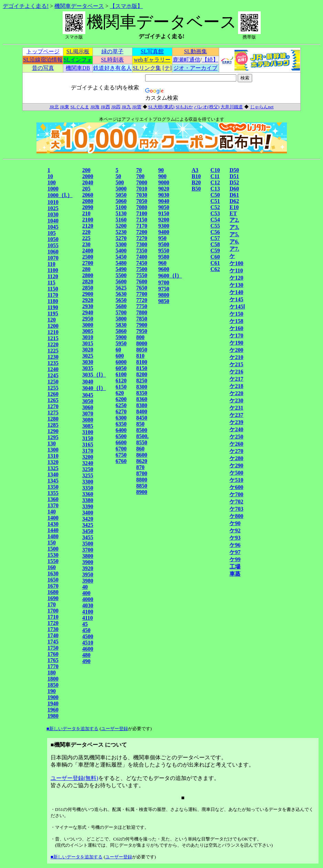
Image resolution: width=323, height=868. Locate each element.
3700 (88, 550)
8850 (142, 486)
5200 (121, 226)
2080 (88, 201)
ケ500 (236, 473)
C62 (215, 269)
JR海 (95, 107)
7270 (142, 238)
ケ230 (236, 400)
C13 (215, 189)
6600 (121, 442)
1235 (53, 363)
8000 (142, 343)
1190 (53, 307)
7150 (142, 220)
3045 (88, 395)
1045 (53, 227)
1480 (53, 536)
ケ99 (235, 559)
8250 (142, 381)
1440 (53, 530)
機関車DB (78, 68)
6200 (121, 399)
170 (52, 604)
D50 (234, 170)
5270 (121, 238)
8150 (142, 368)
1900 (53, 697)
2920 (88, 300)
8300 (142, 387)
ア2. (234, 220)
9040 (164, 201)
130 (52, 443)
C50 (215, 195)
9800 (164, 295)
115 (51, 283)
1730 (53, 629)
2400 (88, 251)
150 (52, 542)
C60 (215, 257)
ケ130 (236, 285)
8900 (142, 492)
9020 (164, 189)
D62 (234, 201)
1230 (53, 357)
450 (86, 630)
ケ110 (236, 270)
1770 (53, 666)
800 (140, 337)
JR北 (54, 107)
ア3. (234, 227)
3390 (88, 506)
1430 (53, 524)
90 (161, 170)
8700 (142, 473)
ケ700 (236, 494)
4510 (88, 643)
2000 (88, 176)
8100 (142, 362)
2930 (88, 306)
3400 (88, 513)
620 (120, 393)
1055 (53, 245)
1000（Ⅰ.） (60, 195)
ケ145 (236, 299)
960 (162, 263)
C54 (215, 220)
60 (118, 350)
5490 (121, 269)
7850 (142, 319)
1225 (53, 351)
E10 (234, 207)
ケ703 (236, 509)
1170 (53, 295)
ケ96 (235, 545)
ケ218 (236, 386)
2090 (88, 207)
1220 (53, 344)
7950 (142, 331)
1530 (53, 555)
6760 (121, 461)
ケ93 (235, 538)
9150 (164, 213)
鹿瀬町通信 (186, 60)
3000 (88, 325)
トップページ (43, 51)
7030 (142, 195)
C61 (215, 263)
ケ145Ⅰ (237, 307)
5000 (121, 189)
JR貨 (137, 107)
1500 (53, 549)
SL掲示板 (78, 51)
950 (162, 238)
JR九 (126, 107)
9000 (164, 182)
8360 (142, 399)
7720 (142, 300)
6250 (121, 405)
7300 (142, 244)
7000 (142, 182)
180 (52, 672)
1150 (53, 289)
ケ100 (236, 263)
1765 (53, 660)
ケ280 (236, 458)
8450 (142, 418)
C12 (215, 182)
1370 (53, 505)
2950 (88, 319)
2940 (88, 312)
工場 (235, 567)
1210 (53, 332)
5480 (121, 263)
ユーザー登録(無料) (74, 778)
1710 (53, 617)
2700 (88, 263)
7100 (142, 213)
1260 (53, 394)
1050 (53, 239)
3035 (88, 368)
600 (120, 356)
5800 (121, 319)
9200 (164, 220)
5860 (121, 331)
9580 (164, 257)
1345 (53, 481)
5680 (121, 306)
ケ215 (236, 364)
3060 (88, 407)
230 (86, 244)
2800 (88, 275)
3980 (88, 581)
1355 (53, 493)
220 (86, 232)
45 (85, 624)
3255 (88, 475)
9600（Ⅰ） (170, 276)
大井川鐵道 (232, 107)
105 (52, 233)
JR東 (64, 107)
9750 (164, 289)
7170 (142, 226)
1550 (53, 561)
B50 (196, 189)
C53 (215, 213)
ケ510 (236, 480)
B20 (196, 182)
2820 (88, 281)
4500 (88, 636)
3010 (88, 337)
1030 (53, 214)
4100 (88, 612)
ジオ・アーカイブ (195, 68)
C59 (215, 251)
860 (140, 449)
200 (86, 170)
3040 (88, 382)
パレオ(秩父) (207, 107)
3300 (88, 482)
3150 (88, 438)
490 (86, 661)
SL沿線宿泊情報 (43, 60)
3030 (88, 362)
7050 (142, 201)
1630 (53, 573)
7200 (142, 232)
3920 (88, 568)
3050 (88, 401)
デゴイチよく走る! (26, 6)
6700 (121, 449)
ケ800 (236, 516)
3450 (88, 531)
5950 (121, 343)
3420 (88, 519)
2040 (88, 182)
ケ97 (235, 552)
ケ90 (235, 523)
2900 (88, 294)
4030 (88, 605)
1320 (53, 462)
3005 (88, 331)
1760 (53, 654)
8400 (142, 411)
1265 (53, 400)
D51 (234, 176)
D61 (234, 195)
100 (52, 182)
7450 (142, 263)
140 (52, 512)
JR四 (116, 107)
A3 (195, 170)
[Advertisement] (24, 269)
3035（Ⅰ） (94, 375)
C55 (215, 226)
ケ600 (236, 487)
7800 (142, 312)
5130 (121, 213)
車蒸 (235, 574)
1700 (53, 611)
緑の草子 (112, 51)
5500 (121, 275)
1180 (53, 301)
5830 (121, 325)
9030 (164, 195)
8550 (142, 442)
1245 (53, 375)
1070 (53, 258)
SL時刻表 (112, 60)
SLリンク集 (147, 68)
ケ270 (236, 451)
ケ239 (236, 422)
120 (52, 320)
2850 (88, 288)
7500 (142, 269)
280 (86, 269)
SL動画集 (196, 51)
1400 (53, 518)
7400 (142, 257)
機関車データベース (79, 6)
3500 (88, 544)
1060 (53, 252)
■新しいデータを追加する (72, 729)
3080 (88, 420)
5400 (121, 251)
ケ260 (236, 444)
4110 (88, 618)
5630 (121, 294)
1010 (53, 202)
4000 (88, 599)
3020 (88, 350)
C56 (215, 232)
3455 (88, 537)
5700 (121, 312)
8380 (142, 405)
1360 (53, 499)
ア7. (234, 249)
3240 (88, 463)
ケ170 (236, 335)
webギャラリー (152, 60)
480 (86, 655)
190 (52, 691)
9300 (164, 226)
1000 (53, 189)
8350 (142, 393)
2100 (88, 220)
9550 (164, 251)
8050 (142, 350)
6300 (121, 418)
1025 (53, 208)
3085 (88, 426)
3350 (88, 488)
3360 (88, 494)
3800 (88, 556)
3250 (88, 469)
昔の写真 (43, 68)
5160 (121, 220)
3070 (88, 414)
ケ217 (236, 379)
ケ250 (236, 437)
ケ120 (236, 278)
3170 (88, 451)
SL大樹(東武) (161, 107)
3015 (88, 343)
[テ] (167, 68)
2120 (88, 226)
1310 (53, 456)
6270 (121, 411)
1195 (53, 313)
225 (86, 238)
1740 (53, 635)
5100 (121, 207)
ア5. (234, 234)
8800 (142, 480)
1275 (53, 413)
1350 (53, 487)
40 (85, 587)
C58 (215, 244)
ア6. (234, 242)
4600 (88, 649)
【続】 (210, 60)
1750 (53, 648)
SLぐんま (80, 107)
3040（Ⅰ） (94, 388)
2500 (88, 257)
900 (162, 176)
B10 (196, 176)
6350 (121, 424)
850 (140, 424)
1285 (53, 425)
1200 (53, 326)
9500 (164, 244)
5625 (121, 288)
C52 (215, 207)
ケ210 (236, 357)
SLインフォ (78, 60)
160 (52, 567)
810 (140, 356)
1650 (53, 580)
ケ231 (236, 408)
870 (140, 467)
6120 (121, 381)
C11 (215, 176)
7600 (142, 281)
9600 (164, 269)
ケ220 (236, 393)
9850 (164, 301)
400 (86, 593)
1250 (53, 382)
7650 (142, 288)
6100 (121, 374)
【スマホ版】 (126, 6)
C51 (215, 201)
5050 (121, 195)
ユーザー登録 (115, 729)
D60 (234, 189)
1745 (53, 642)
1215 (53, 338)
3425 (88, 525)
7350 (142, 251)
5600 (121, 281)
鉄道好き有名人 (112, 68)
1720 (53, 623)
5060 (121, 201)
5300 (121, 244)
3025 (88, 356)
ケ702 (236, 502)
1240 (53, 369)
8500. (142, 436)
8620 (142, 461)
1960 (53, 710)
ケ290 (236, 465)
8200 (142, 374)
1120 (53, 276)
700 (140, 176)
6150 (121, 387)
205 (86, 189)
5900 (121, 337)
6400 (121, 430)
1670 (53, 586)
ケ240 (236, 429)
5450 (121, 257)
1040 (53, 221)
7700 (142, 294)
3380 (88, 500)
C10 (215, 170)
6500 (121, 436)
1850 (53, 685)
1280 (53, 419)
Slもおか (184, 107)
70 (139, 170)
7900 (142, 325)
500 (120, 182)
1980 (53, 716)
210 (86, 213)
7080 (142, 207)
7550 (142, 275)
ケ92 (235, 530)
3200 (88, 457)
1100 (53, 270)
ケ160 (236, 328)
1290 (53, 431)
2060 (88, 195)
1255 (53, 388)
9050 (164, 207)
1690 (53, 598)
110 (51, 264)
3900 (88, 562)
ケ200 (236, 350)
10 (50, 176)
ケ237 (236, 415)
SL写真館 (152, 51)
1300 (53, 450)
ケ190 (236, 343)
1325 (53, 468)
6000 (121, 362)
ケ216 (236, 372)
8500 (142, 430)
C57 (215, 238)
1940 (53, 703)
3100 (88, 432)
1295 (53, 437)
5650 (121, 300)
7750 (142, 306)
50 (118, 176)
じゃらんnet (262, 107)
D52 (234, 182)
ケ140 (236, 292)
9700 (164, 283)
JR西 (105, 107)
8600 (142, 455)
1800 (53, 679)
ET (233, 213)
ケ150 (236, 314)
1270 (53, 406)
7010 (142, 189)
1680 (53, 592)
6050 (121, 368)
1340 (53, 474)
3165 (88, 444)
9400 (164, 232)
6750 (121, 455)
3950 (88, 574)
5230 (121, 232)
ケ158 (236, 321)
